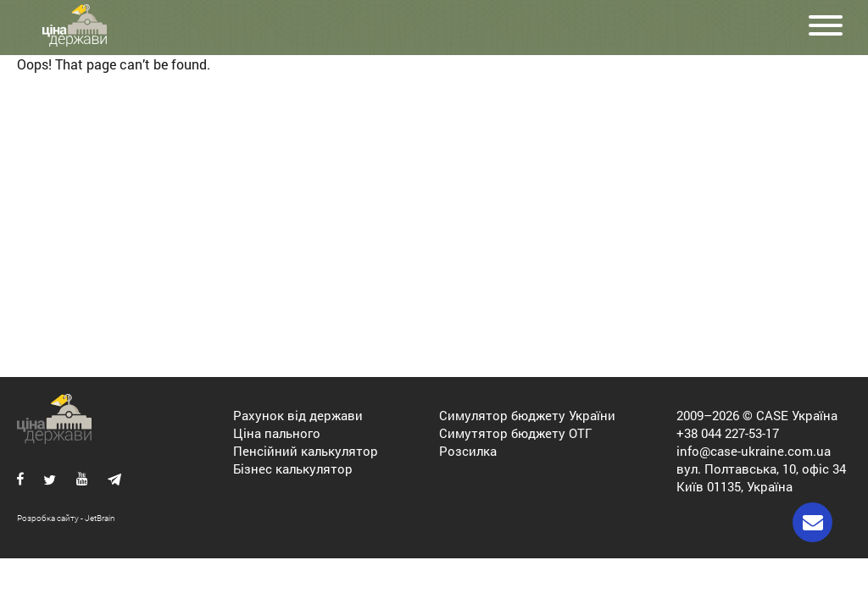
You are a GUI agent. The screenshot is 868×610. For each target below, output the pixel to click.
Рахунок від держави (298, 415)
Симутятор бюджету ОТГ (515, 433)
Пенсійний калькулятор (306, 451)
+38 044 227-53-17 (728, 433)
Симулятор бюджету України (527, 415)
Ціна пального (277, 433)
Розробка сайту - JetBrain (66, 518)
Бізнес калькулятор (293, 469)
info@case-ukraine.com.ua (754, 451)
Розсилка (468, 451)
